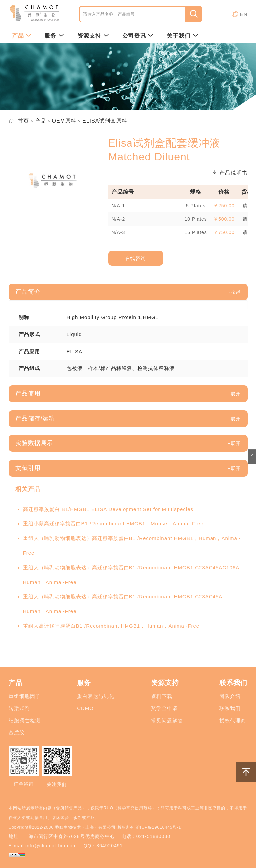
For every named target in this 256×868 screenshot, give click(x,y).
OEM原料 (64, 121)
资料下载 (162, 696)
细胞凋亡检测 (25, 720)
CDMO (85, 708)
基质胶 (17, 732)
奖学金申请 (164, 708)
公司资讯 (138, 36)
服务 (54, 36)
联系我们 (230, 708)
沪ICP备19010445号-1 (158, 827)
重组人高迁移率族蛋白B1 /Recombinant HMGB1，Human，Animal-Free (111, 626)
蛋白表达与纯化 (96, 696)
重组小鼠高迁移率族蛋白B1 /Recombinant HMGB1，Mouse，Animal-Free (113, 524)
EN (244, 14)
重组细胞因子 (25, 696)
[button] (235, 292)
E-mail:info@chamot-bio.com (43, 846)
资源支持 (93, 36)
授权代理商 (233, 720)
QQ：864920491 (103, 846)
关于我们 (182, 36)
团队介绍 (230, 696)
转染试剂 (19, 708)
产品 (22, 36)
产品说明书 (230, 173)
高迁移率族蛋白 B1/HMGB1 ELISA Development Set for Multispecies (108, 509)
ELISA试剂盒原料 (105, 121)
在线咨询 (135, 258)
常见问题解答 (167, 720)
